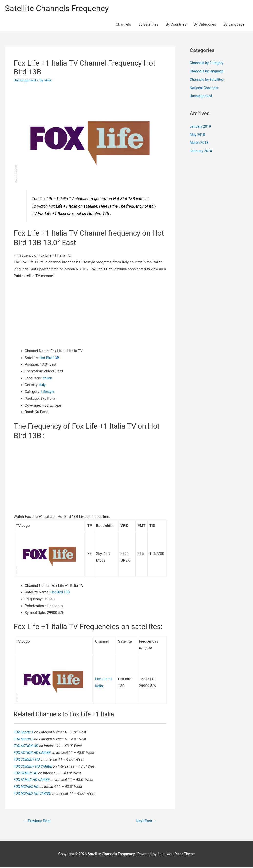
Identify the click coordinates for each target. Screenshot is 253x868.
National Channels (205, 88)
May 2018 (198, 135)
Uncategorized (25, 81)
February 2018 (201, 151)
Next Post (146, 821)
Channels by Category (207, 64)
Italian (47, 379)
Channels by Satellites (208, 80)
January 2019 (201, 127)
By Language (234, 25)
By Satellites (148, 25)
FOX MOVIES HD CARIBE (34, 794)
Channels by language (208, 72)
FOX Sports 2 (25, 739)
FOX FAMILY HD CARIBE (33, 780)
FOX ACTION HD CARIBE (34, 753)
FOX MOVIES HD (27, 787)
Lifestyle (48, 392)
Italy (42, 385)
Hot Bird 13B (50, 358)
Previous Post (38, 821)
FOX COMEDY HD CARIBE (34, 767)
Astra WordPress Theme (176, 855)
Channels (124, 25)
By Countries (176, 25)
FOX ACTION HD (27, 746)
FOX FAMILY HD (27, 773)
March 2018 (200, 143)
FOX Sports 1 (25, 732)
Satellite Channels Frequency (60, 9)
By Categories (205, 25)
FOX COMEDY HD (28, 760)
